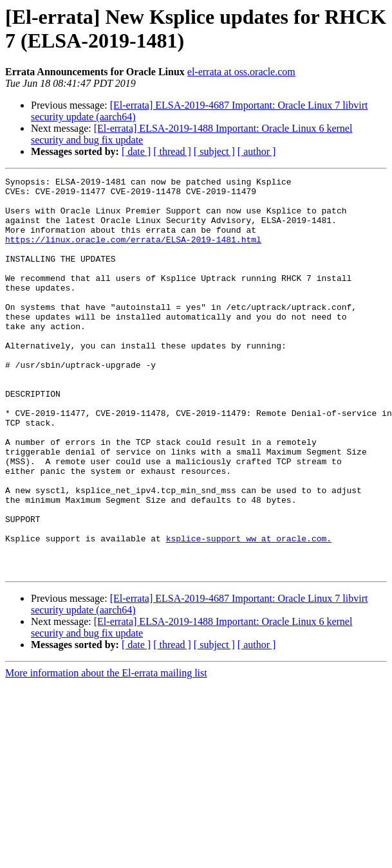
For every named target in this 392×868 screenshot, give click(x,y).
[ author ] (257, 151)
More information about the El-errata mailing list (106, 752)
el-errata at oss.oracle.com (241, 72)
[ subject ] (214, 151)
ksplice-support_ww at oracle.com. (249, 611)
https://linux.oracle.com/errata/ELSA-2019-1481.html (133, 253)
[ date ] (136, 151)
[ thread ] (172, 151)
